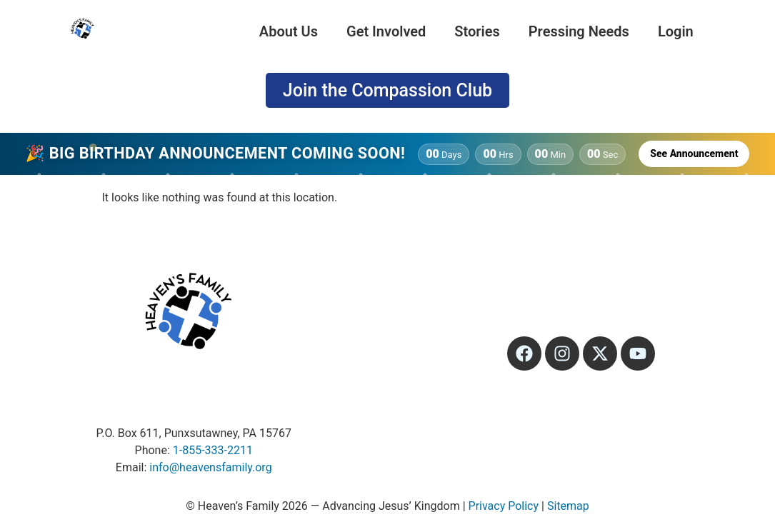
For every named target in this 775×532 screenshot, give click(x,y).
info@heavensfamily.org (210, 467)
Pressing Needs (579, 31)
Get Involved (386, 31)
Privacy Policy (504, 506)
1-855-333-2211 (213, 450)
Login (676, 31)
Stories (477, 31)
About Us (289, 31)
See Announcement (694, 154)
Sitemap (568, 506)
